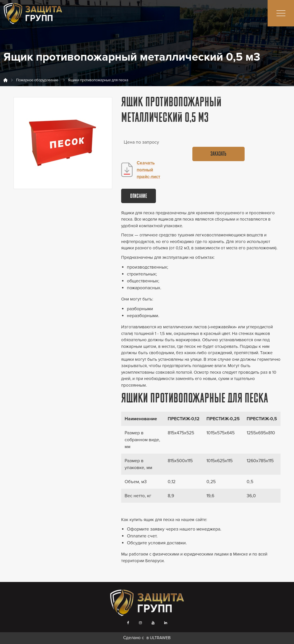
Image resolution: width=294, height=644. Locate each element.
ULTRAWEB (160, 638)
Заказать (218, 154)
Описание (139, 196)
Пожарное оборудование (37, 80)
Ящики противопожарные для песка (98, 80)
